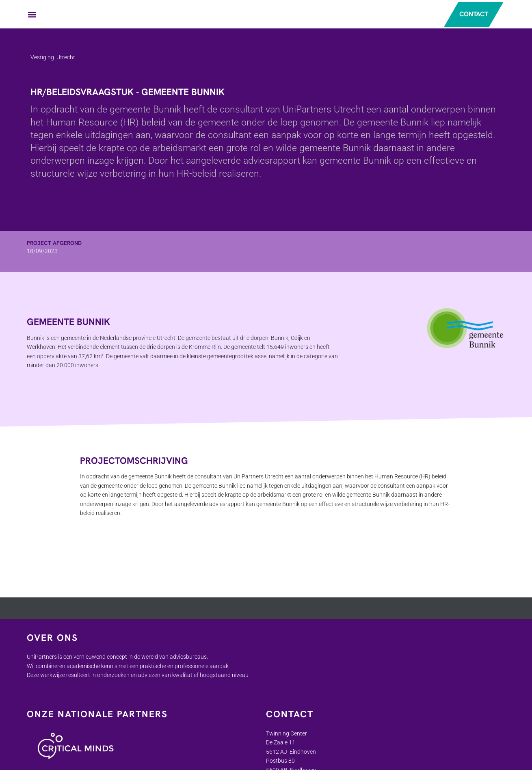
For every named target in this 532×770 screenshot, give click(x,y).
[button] (32, 14)
